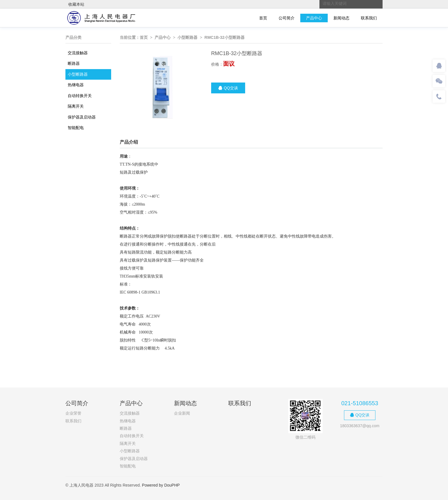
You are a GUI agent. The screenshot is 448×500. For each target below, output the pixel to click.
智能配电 (76, 128)
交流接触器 (78, 53)
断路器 (74, 63)
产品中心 (314, 18)
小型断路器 (78, 74)
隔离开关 (76, 106)
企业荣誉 (73, 413)
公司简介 (287, 18)
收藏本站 (76, 4)
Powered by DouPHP (161, 485)
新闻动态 (341, 18)
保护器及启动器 (82, 117)
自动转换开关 (80, 96)
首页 (263, 18)
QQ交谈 (228, 88)
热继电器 (76, 85)
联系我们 (369, 18)
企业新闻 (182, 413)
